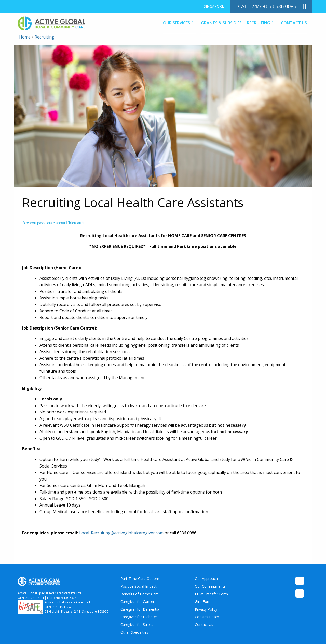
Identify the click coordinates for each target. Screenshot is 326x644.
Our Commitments (210, 586)
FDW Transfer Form (211, 594)
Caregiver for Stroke (137, 624)
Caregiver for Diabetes (139, 617)
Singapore (214, 6)
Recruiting (259, 23)
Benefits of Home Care (140, 594)
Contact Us (294, 23)
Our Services (176, 23)
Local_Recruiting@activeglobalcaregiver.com (121, 533)
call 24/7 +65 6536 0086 (267, 6)
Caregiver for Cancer (137, 602)
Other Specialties (134, 632)
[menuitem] (215, 6)
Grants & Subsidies (221, 23)
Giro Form (203, 602)
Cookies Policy (207, 617)
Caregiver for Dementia (140, 609)
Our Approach (206, 579)
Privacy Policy (206, 609)
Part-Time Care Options (140, 579)
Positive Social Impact (139, 586)
